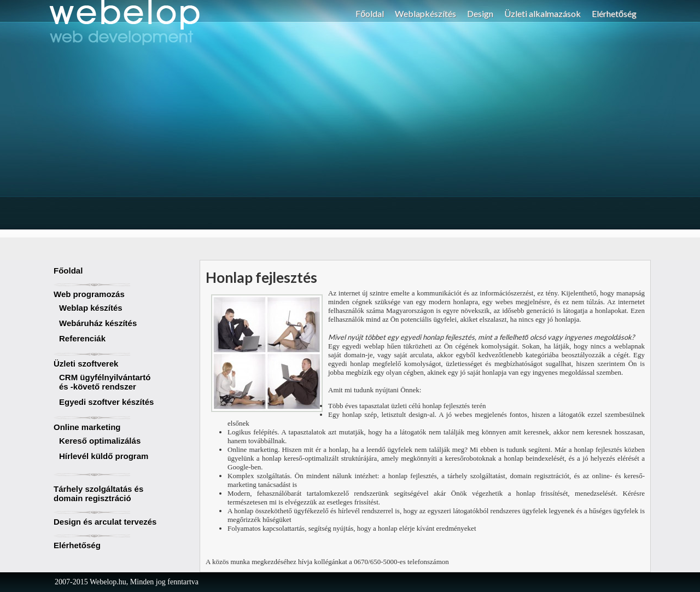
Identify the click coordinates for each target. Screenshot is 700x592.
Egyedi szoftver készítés (106, 402)
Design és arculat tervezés (105, 522)
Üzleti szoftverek (86, 364)
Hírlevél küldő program (104, 456)
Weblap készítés (91, 308)
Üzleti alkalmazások (542, 13)
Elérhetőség (614, 13)
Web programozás (89, 294)
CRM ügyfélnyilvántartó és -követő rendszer (105, 382)
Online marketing (87, 427)
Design (480, 13)
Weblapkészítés (425, 13)
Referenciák (82, 338)
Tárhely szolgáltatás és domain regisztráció (98, 494)
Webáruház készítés (98, 323)
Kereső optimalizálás (100, 441)
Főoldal (370, 13)
